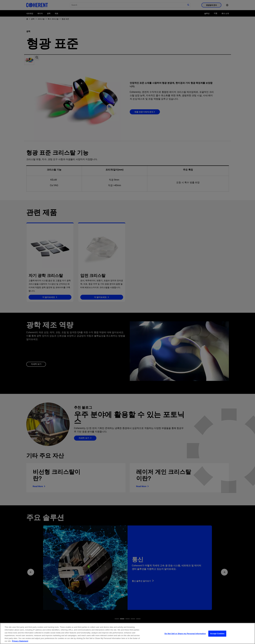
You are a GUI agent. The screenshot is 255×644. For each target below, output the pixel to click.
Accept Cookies (217, 637)
